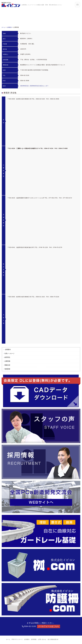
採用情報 (34, 640)
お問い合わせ (42, 640)
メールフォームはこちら (49, 627)
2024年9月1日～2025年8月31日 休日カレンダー (35, 86)
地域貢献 (8, 370)
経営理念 (8, 358)
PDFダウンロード (17, 640)
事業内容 (8, 366)
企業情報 (8, 362)
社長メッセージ (10, 354)
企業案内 (10, 27)
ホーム (4, 27)
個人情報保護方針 (53, 640)
